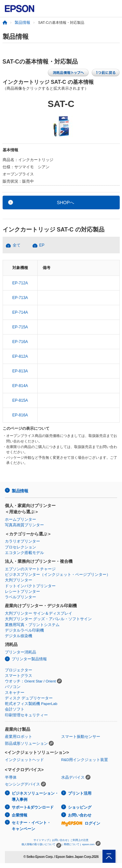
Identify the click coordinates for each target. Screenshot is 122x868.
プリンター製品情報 (29, 659)
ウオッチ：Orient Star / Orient (30, 681)
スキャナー (15, 693)
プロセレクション (20, 547)
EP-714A (20, 312)
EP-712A (20, 283)
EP (42, 245)
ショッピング (80, 807)
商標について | (72, 844)
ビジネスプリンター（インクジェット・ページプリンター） (58, 575)
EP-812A (20, 356)
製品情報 (22, 22)
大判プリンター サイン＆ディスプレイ (39, 613)
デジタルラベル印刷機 (24, 630)
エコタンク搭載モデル (24, 553)
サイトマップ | (42, 840)
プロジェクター (19, 670)
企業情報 (20, 815)
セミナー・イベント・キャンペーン (31, 826)
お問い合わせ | (61, 840)
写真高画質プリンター (24, 525)
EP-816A (20, 415)
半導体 (11, 777)
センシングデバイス (22, 784)
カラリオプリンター (22, 541)
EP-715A (20, 327)
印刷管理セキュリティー (26, 715)
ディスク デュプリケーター (29, 698)
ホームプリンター (20, 519)
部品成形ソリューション (26, 743)
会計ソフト (15, 709)
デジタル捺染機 (19, 636)
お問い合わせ (80, 815)
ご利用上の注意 (79, 840)
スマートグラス (19, 676)
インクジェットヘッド (24, 760)
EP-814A (20, 386)
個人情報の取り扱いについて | (42, 844)
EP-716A (20, 342)
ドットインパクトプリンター (30, 586)
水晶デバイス (73, 777)
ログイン (81, 823)
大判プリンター (19, 580)
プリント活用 (80, 793)
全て (17, 245)
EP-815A (20, 400)
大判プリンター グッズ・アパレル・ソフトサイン (48, 619)
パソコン (13, 687)
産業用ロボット (19, 737)
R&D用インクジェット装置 (85, 760)
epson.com (88, 844)
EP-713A (20, 298)
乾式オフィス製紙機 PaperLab (31, 704)
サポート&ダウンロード (33, 807)
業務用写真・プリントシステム (32, 625)
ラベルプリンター (20, 597)
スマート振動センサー (81, 737)
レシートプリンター (22, 591)
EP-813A (20, 371)
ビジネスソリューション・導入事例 (35, 796)
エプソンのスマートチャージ (30, 569)
